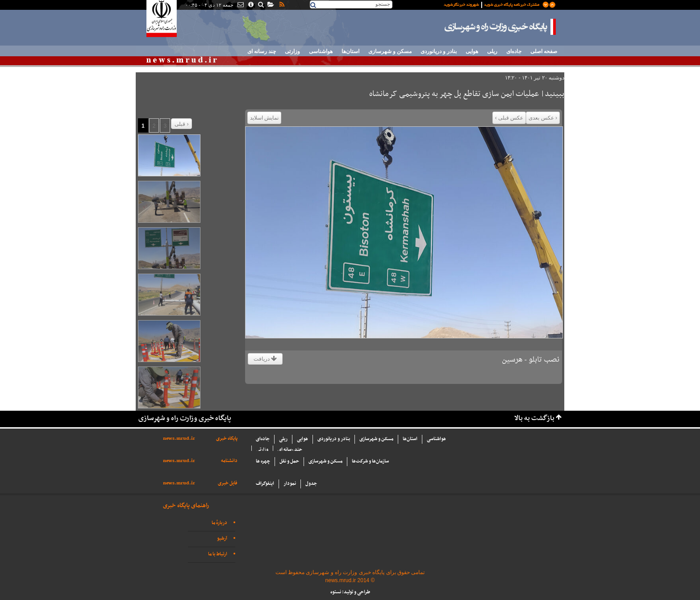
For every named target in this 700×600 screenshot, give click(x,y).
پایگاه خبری (227, 439)
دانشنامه (229, 461)
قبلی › (181, 124)
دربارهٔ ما (219, 523)
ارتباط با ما (218, 554)
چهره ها (263, 461)
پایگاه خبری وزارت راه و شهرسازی (500, 27)
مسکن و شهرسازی (390, 51)
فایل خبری (228, 483)
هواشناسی (321, 51)
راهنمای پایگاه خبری (186, 506)
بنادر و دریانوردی (439, 51)
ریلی (492, 51)
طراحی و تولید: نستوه (350, 592)
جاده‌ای (514, 51)
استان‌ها (350, 51)
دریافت (265, 359)
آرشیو (222, 539)
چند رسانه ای (262, 51)
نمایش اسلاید (264, 118)
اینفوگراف (265, 484)
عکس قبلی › (509, 118)
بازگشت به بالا (534, 419)
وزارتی (292, 51)
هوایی (472, 51)
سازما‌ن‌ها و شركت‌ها (370, 461)
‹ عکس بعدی (543, 118)
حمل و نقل (289, 461)
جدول (311, 484)
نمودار (290, 484)
